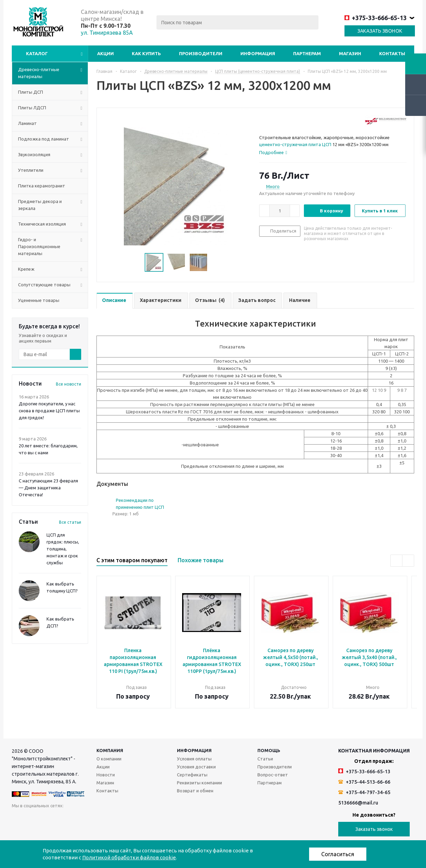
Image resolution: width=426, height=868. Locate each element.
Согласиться (338, 854)
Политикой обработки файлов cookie (129, 857)
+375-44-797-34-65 (364, 792)
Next (408, 561)
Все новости (69, 384)
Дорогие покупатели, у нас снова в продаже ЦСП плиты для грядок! (49, 411)
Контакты (392, 53)
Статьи (265, 759)
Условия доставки (196, 767)
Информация (258, 53)
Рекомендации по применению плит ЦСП (140, 504)
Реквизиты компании (199, 783)
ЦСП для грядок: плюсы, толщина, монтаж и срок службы (63, 549)
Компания (110, 750)
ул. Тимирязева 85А (107, 33)
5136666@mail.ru (358, 803)
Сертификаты (192, 775)
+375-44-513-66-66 (364, 782)
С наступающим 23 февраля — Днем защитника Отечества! (48, 488)
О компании (109, 759)
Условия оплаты (194, 759)
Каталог (37, 53)
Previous (396, 561)
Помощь (269, 750)
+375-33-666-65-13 (376, 18)
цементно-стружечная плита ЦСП (295, 144)
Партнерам (307, 53)
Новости (106, 775)
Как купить (146, 53)
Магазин (350, 53)
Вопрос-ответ (273, 775)
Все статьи (70, 522)
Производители (201, 53)
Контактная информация (374, 751)
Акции (105, 53)
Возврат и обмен (195, 791)
